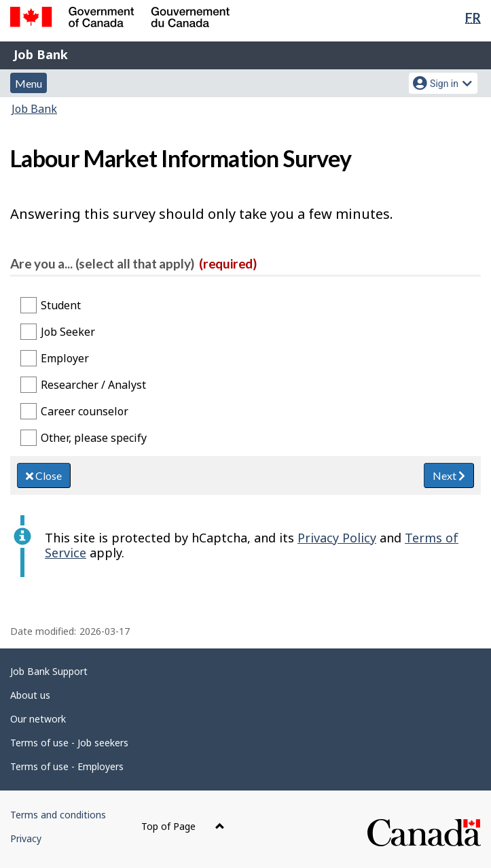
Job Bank (41, 54)
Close (44, 475)
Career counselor (85, 411)
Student (61, 305)
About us (30, 695)
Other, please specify (94, 438)
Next (449, 475)
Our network (38, 719)
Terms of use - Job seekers (69, 743)
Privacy (26, 838)
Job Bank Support (49, 671)
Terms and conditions (58, 815)
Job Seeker (68, 332)
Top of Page (183, 826)
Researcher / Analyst (93, 385)
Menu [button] (29, 83)
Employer (65, 358)
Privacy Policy (337, 538)
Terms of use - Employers (67, 766)
